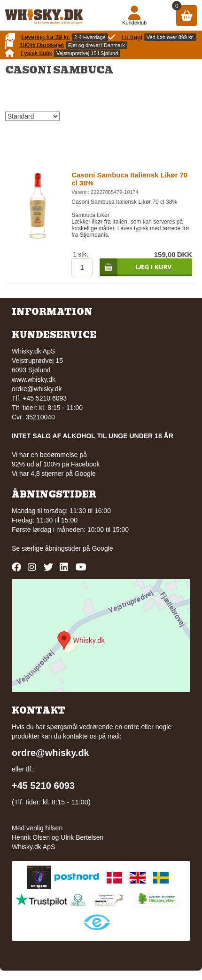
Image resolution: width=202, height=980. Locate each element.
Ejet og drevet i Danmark (97, 45)
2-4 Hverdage (90, 37)
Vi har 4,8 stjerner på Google (54, 474)
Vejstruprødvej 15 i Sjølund (87, 53)
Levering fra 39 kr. (46, 37)
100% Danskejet (42, 45)
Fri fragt (132, 37)
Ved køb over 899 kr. (170, 37)
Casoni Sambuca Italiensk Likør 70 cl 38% (129, 179)
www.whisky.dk (34, 379)
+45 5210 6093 (43, 786)
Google (102, 548)
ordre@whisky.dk (37, 389)
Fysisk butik (36, 53)
